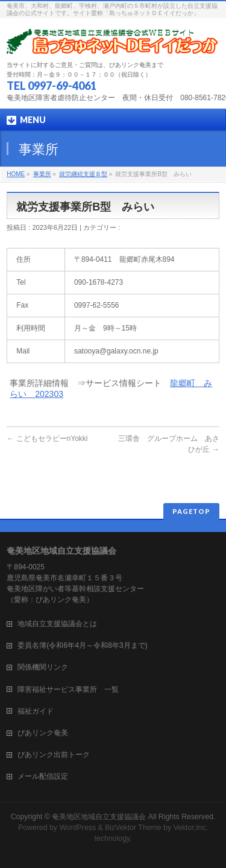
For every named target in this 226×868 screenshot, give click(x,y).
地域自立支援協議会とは (64, 624)
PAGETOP (191, 511)
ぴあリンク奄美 (43, 733)
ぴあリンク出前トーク (54, 755)
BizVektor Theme (133, 828)
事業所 (42, 174)
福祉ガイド (36, 711)
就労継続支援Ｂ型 (83, 174)
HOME (16, 174)
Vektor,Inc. (191, 828)
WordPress (77, 828)
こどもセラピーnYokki (47, 439)
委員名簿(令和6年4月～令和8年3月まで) (82, 645)
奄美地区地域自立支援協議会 (99, 817)
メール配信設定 (43, 776)
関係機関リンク (43, 667)
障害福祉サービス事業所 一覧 (68, 689)
